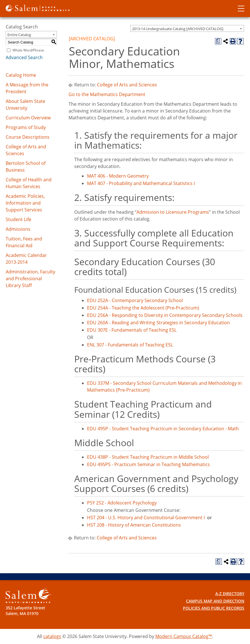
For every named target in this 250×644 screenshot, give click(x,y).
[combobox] (187, 28)
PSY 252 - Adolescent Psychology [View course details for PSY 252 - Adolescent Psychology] (122, 503)
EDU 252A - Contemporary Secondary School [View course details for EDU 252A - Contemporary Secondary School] (135, 300)
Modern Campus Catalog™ (184, 636)
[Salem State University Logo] (28, 596)
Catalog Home (21, 75)
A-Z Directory (230, 594)
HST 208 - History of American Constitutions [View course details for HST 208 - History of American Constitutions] (134, 525)
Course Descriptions (28, 137)
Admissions (18, 229)
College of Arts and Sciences (127, 85)
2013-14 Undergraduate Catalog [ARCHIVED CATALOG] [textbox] (178, 29)
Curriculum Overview (28, 118)
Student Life (18, 219)
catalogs (52, 636)
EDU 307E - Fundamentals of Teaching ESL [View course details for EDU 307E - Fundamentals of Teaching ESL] (132, 330)
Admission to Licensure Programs (173, 212)
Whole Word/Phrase (28, 50)
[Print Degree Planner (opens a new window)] (218, 41)
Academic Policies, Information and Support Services (25, 203)
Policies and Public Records (214, 608)
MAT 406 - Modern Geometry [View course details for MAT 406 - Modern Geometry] (118, 176)
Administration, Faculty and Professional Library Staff (30, 279)
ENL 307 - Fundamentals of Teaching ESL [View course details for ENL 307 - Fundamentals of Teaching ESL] (130, 345)
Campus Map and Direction (215, 601)
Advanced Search (24, 57)
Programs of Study (26, 127)
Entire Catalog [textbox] (19, 35)
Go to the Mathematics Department (107, 94)
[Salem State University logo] (38, 7)
